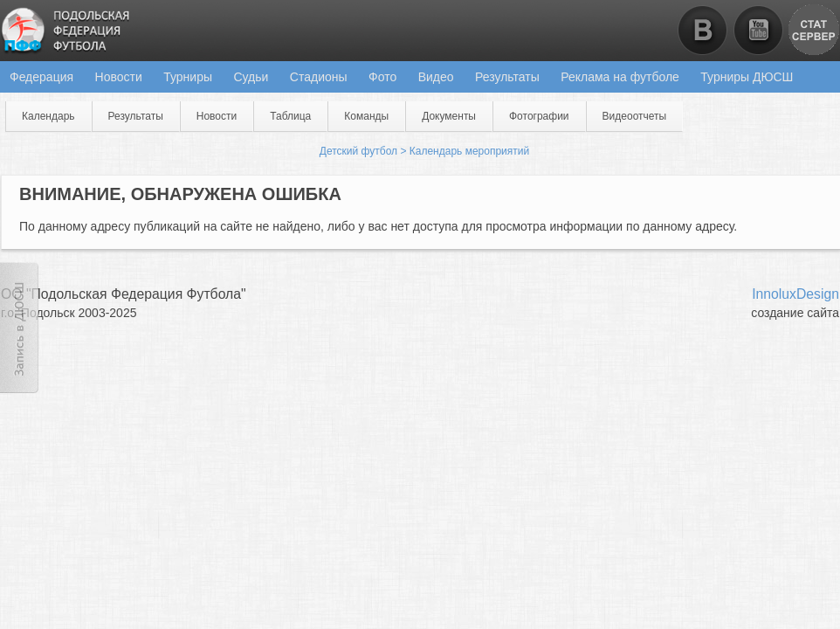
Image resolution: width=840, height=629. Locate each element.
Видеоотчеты (635, 116)
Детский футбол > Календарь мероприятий (424, 151)
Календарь (48, 116)
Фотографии (539, 116)
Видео (436, 77)
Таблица (290, 116)
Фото (382, 77)
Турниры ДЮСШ (747, 77)
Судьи (251, 77)
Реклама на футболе (620, 77)
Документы (449, 116)
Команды (366, 116)
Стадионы (319, 77)
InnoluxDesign (795, 294)
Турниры (188, 77)
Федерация (41, 77)
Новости (119, 77)
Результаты (507, 77)
